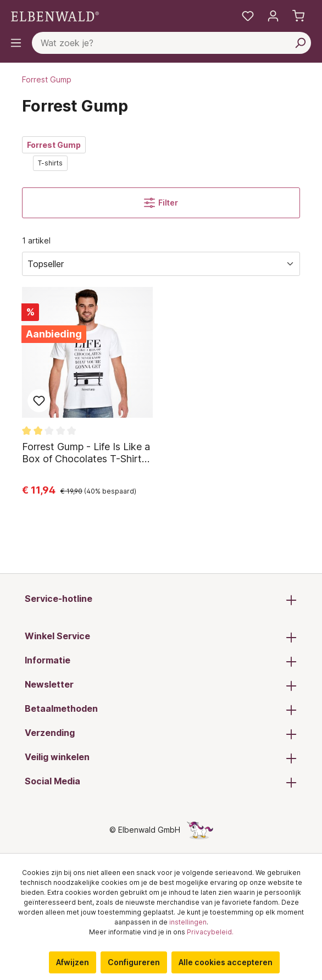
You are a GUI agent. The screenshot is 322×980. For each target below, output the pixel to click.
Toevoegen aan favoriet (39, 401)
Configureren (134, 962)
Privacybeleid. (210, 932)
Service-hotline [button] (161, 600)
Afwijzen (73, 962)
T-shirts (50, 163)
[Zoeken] (300, 43)
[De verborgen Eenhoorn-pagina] (200, 830)
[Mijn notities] (248, 16)
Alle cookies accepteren (226, 962)
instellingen (188, 922)
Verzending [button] (161, 734)
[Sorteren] (161, 264)
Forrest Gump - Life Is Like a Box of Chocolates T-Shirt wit (86, 453)
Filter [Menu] (161, 203)
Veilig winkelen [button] (161, 758)
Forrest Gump (54, 145)
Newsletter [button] (161, 685)
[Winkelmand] (298, 16)
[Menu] (16, 43)
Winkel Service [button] (161, 637)
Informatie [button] (161, 661)
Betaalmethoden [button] (161, 710)
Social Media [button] (161, 782)
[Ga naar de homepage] (55, 16)
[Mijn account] (273, 16)
